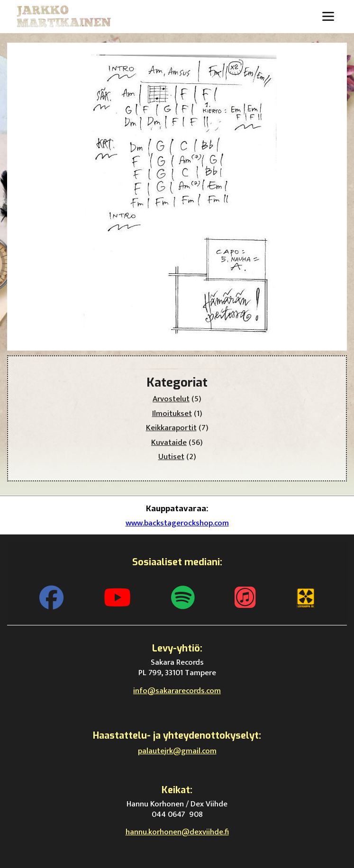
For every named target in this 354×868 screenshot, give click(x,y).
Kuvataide (169, 443)
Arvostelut (171, 399)
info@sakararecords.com (177, 691)
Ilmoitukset (172, 414)
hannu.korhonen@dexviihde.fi (177, 832)
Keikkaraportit (171, 428)
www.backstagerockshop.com (177, 523)
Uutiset (171, 457)
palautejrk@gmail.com (177, 751)
